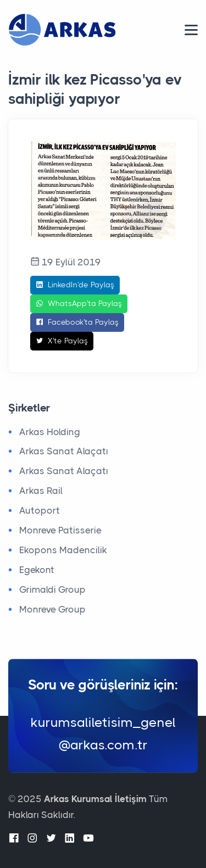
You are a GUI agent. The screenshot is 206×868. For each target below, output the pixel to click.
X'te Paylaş (62, 341)
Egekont (37, 570)
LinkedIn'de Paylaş (75, 285)
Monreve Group (52, 609)
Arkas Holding (50, 432)
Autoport (40, 510)
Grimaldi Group (52, 589)
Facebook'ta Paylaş (77, 322)
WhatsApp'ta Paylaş (79, 304)
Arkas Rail (41, 491)
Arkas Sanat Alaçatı (64, 451)
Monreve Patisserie (60, 530)
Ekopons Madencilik (63, 550)
